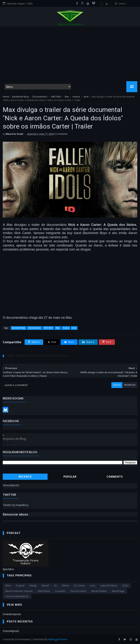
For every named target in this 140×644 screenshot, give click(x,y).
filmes (65, 586)
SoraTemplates (23, 639)
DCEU (125, 586)
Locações (60, 591)
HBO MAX (56, 97)
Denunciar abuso (15, 514)
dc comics (79, 586)
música (76, 97)
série (86, 97)
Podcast (20, 586)
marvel (45, 586)
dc (56, 586)
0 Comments (61, 134)
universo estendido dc (17, 596)
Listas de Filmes (109, 586)
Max (67, 97)
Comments (115, 477)
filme (8, 586)
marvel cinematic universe (19, 591)
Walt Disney (44, 591)
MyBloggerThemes (58, 639)
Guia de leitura (78, 591)
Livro (93, 586)
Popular (70, 477)
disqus (117, 385)
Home (6, 97)
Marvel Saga (118, 591)
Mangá (33, 586)
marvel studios (99, 591)
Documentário (40, 97)
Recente (25, 477)
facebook (130, 385)
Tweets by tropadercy (16, 505)
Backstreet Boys (21, 97)
